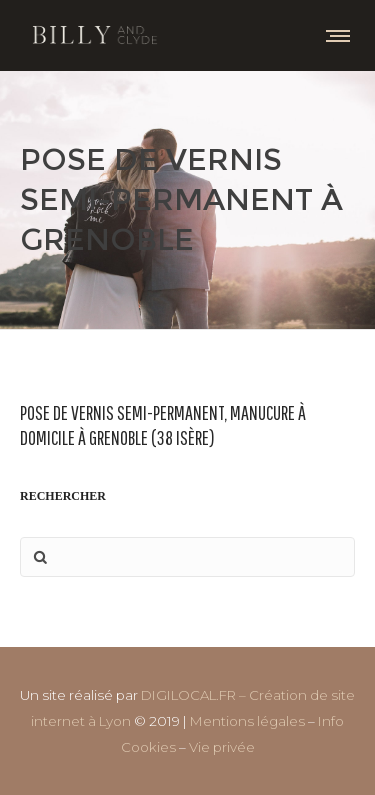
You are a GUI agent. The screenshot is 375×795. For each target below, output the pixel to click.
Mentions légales (247, 721)
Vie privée (222, 747)
